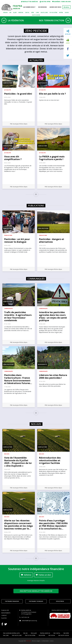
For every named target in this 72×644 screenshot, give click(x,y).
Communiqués (8, 308)
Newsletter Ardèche (29, 2)
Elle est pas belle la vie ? (52, 94)
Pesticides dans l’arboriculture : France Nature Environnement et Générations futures (18, 379)
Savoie (67, 13)
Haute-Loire (44, 13)
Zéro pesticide (43, 228)
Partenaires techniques (36, 601)
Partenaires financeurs (12, 601)
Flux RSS (4, 618)
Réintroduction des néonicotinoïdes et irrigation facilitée (50, 460)
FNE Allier (34, 633)
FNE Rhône (42, 635)
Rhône (61, 13)
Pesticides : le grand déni (18, 94)
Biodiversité (42, 83)
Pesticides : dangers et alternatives (52, 240)
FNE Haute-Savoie (64, 635)
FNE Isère (66, 633)
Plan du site (5, 610)
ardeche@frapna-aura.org (29, 621)
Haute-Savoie (36, 15)
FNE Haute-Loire (17, 635)
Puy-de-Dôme (53, 13)
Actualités (8, 90)
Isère (33, 13)
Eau (39, 302)
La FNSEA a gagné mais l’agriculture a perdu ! (52, 158)
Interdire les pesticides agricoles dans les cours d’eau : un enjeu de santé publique (53, 316)
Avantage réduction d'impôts (36, 580)
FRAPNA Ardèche (45, 633)
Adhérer (57, 2)
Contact (4, 615)
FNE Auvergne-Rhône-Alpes (11, 633)
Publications (8, 235)
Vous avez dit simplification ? (13, 158)
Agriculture (8, 83)
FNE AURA (29, 641)
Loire (37, 13)
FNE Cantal (57, 633)
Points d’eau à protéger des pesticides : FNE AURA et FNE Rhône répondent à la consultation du (53, 524)
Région (5, 13)
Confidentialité (45, 641)
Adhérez (26, 575)
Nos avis (7, 454)
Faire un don (66, 2)
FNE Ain (25, 633)
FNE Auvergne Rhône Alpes (19, 124)
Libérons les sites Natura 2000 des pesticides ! (53, 376)
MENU (66, 7)
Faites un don (43, 575)
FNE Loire (6, 635)
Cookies (52, 641)
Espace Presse (60, 601)
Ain (10, 13)
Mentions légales (36, 641)
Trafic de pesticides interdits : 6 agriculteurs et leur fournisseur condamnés (18, 316)
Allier (15, 13)
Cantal (27, 13)
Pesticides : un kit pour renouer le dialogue (17, 240)
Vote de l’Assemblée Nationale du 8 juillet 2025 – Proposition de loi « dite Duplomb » (18, 462)
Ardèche (21, 13)
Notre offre (45, 2)
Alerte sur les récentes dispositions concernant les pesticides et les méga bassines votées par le (18, 524)
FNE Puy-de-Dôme (30, 635)
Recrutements (6, 613)
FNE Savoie (52, 635)
